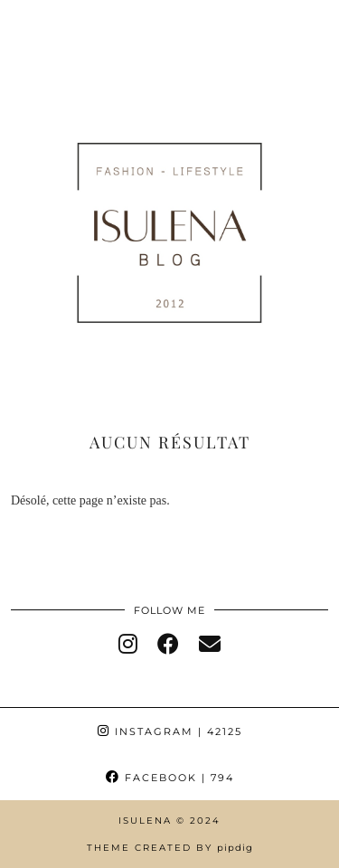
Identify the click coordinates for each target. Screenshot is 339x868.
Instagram (170, 731)
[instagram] (128, 645)
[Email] (210, 645)
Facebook (170, 778)
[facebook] (168, 645)
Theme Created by (170, 848)
